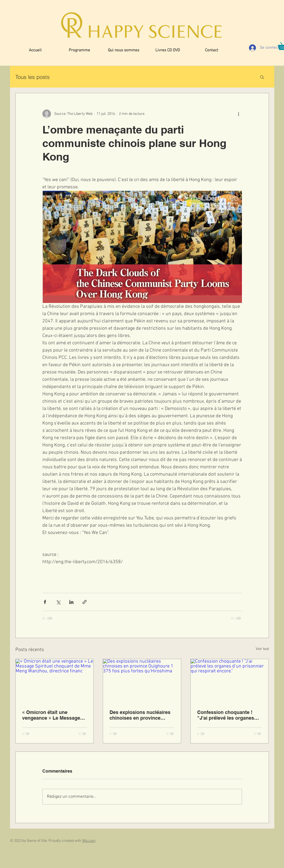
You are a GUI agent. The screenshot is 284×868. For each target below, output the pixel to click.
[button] (262, 77)
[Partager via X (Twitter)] (58, 602)
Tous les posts (32, 77)
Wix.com (89, 841)
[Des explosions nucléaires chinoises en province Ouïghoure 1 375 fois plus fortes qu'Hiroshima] (142, 681)
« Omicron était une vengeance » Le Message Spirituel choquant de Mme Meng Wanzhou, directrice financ (53, 715)
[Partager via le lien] (85, 602)
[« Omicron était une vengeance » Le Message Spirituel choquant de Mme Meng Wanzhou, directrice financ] (55, 681)
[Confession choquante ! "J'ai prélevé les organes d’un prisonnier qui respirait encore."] (230, 681)
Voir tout (262, 649)
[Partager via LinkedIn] (71, 602)
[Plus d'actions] (239, 114)
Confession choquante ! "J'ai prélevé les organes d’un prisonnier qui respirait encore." (229, 715)
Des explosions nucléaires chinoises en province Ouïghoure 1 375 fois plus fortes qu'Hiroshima (140, 715)
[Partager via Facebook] (45, 602)
